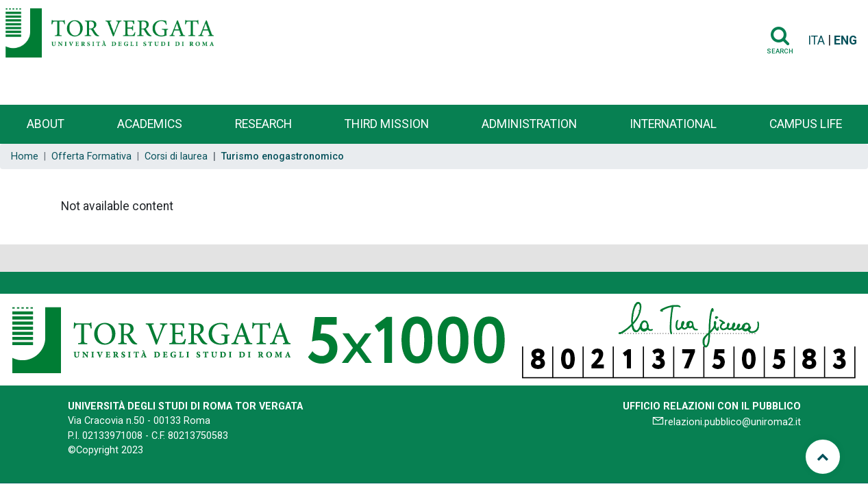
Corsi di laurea (176, 156)
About (46, 124)
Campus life (806, 124)
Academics (150, 124)
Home (25, 156)
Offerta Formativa (91, 156)
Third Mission (387, 124)
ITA (816, 40)
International (673, 124)
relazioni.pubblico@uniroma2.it (733, 422)
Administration (529, 124)
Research (263, 124)
